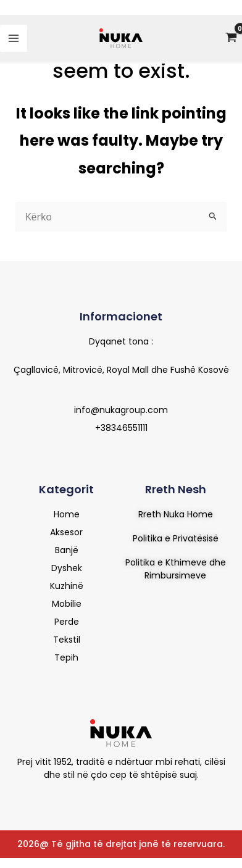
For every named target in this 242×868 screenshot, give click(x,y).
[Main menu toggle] (14, 38)
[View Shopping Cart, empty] (231, 39)
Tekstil (67, 640)
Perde (67, 622)
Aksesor (66, 532)
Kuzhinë (67, 586)
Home (67, 514)
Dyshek (67, 568)
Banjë (67, 550)
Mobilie (67, 604)
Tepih (66, 657)
